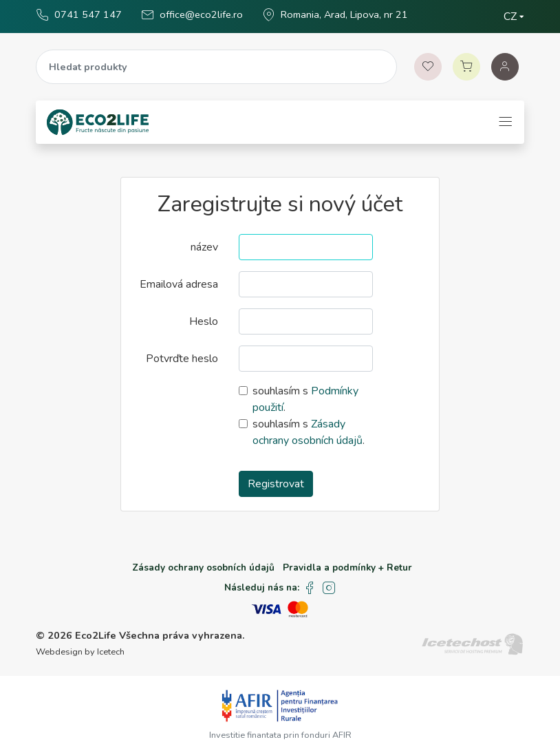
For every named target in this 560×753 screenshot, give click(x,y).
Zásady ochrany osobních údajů (203, 568)
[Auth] (505, 67)
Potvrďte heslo (182, 359)
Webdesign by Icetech (80, 652)
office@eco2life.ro (201, 14)
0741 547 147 (88, 14)
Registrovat (276, 484)
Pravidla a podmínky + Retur (347, 568)
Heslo (204, 321)
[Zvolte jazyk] (514, 17)
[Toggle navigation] (506, 122)
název (204, 247)
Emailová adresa (179, 284)
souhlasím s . (305, 399)
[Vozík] (466, 67)
